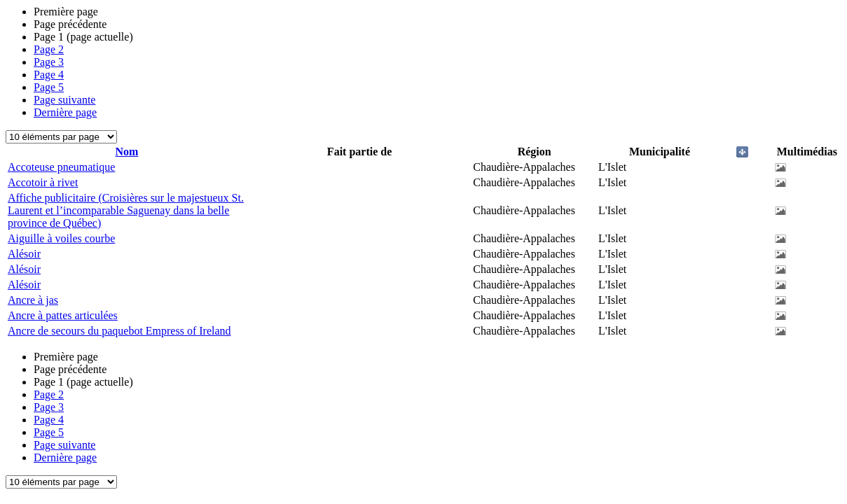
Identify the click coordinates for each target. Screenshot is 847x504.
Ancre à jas (33, 300)
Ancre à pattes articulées (63, 315)
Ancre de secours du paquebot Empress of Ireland (119, 331)
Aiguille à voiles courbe (61, 238)
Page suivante (64, 100)
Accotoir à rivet (43, 182)
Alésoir (24, 254)
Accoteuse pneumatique (61, 167)
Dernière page (65, 112)
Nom (127, 152)
